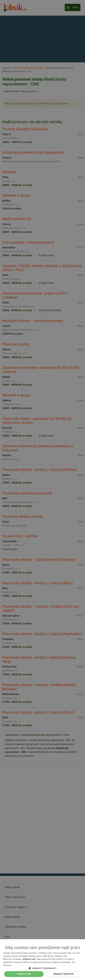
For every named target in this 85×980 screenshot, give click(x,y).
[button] (42, 968)
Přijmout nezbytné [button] (63, 974)
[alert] (42, 490)
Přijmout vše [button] (24, 974)
